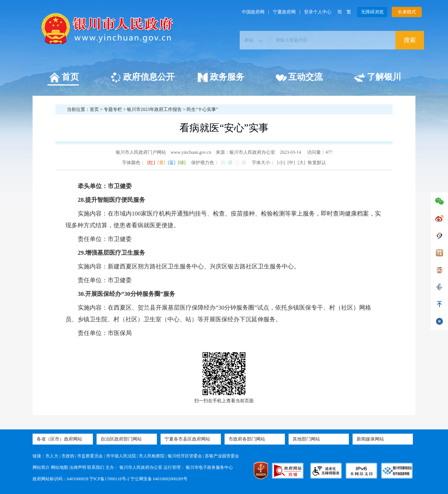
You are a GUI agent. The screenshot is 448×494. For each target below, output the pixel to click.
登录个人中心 (318, 12)
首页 (64, 78)
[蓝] (172, 163)
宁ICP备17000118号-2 (109, 479)
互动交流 (299, 78)
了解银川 (378, 78)
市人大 (52, 456)
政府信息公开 (142, 78)
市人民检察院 (152, 456)
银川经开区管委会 (185, 456)
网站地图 (59, 467)
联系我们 (96, 467)
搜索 (410, 40)
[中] (291, 163)
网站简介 (41, 467)
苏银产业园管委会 (222, 456)
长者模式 (407, 12)
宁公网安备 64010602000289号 (159, 479)
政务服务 (221, 78)
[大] (302, 163)
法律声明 (78, 467)
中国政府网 (253, 12)
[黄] (161, 163)
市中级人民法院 (121, 456)
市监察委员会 (90, 456)
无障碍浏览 (372, 12)
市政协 (68, 456)
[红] (151, 163)
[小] (281, 163)
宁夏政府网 (284, 12)
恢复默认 (317, 163)
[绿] (182, 163)
